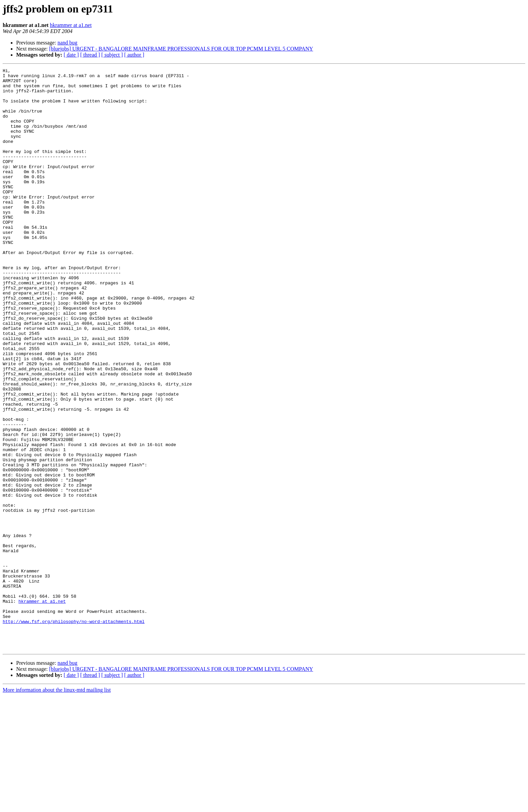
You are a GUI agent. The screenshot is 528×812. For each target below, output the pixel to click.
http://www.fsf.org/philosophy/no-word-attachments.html (74, 732)
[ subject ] (112, 55)
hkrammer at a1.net (71, 25)
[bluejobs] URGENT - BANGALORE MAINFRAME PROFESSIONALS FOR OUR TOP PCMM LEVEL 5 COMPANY (181, 49)
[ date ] (71, 55)
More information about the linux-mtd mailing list (57, 806)
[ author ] (134, 55)
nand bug (68, 43)
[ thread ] (90, 55)
